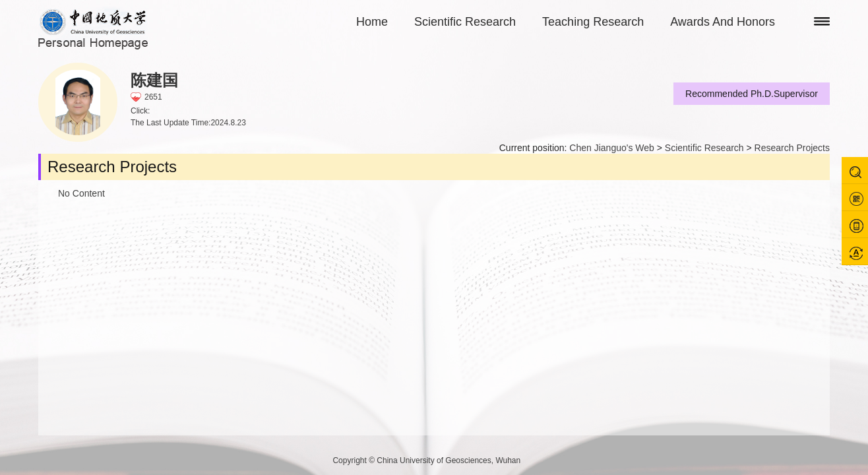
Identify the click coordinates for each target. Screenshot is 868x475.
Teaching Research (593, 22)
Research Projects (792, 148)
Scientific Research (465, 22)
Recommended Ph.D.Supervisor (752, 94)
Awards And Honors (723, 22)
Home (372, 22)
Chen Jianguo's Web (612, 148)
